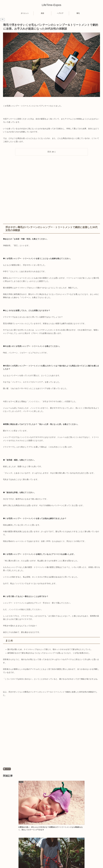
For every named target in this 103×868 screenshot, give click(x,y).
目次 (49, 152)
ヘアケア (7, 769)
